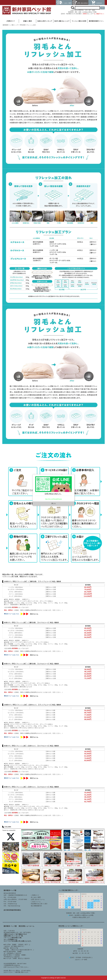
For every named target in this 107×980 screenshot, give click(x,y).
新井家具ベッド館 (10, 890)
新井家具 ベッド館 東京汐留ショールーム (19, 926)
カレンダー (90, 14)
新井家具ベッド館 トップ (10, 25)
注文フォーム (34, 614)
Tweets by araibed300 (9, 830)
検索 (103, 8)
